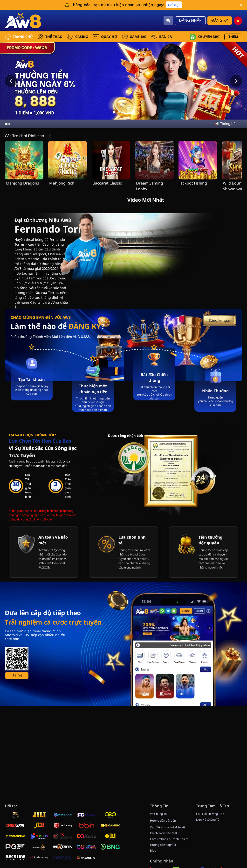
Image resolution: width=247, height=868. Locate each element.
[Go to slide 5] (133, 112)
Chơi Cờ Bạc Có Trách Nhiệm (169, 839)
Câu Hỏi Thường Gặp (210, 814)
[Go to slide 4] (128, 112)
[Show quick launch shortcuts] (235, 806)
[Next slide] (236, 81)
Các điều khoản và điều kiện (169, 827)
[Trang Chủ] (23, 21)
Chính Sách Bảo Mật (164, 833)
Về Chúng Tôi (159, 814)
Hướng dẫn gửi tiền (163, 821)
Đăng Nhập (190, 21)
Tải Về (17, 755)
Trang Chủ (19, 37)
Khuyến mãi (205, 37)
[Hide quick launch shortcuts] (229, 810)
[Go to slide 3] (123, 112)
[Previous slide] (11, 81)
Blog (153, 851)
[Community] (168, 21)
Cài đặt (174, 5)
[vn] (238, 21)
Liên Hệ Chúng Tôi (208, 820)
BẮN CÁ (162, 37)
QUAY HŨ (105, 37)
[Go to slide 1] (114, 112)
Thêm (233, 37)
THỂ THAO (50, 37)
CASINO (78, 37)
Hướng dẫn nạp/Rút (163, 845)
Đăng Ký (220, 21)
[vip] (236, 819)
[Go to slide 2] (119, 112)
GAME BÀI (134, 37)
